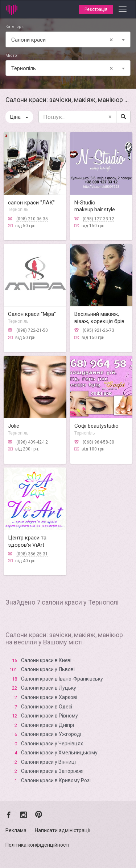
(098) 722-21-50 (32, 330)
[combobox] (68, 39)
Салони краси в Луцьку (49, 688)
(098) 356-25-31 (32, 554)
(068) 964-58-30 (98, 442)
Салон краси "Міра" (32, 314)
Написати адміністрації (63, 830)
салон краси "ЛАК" (31, 203)
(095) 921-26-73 (98, 330)
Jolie (14, 426)
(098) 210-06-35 (32, 219)
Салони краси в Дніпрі (48, 725)
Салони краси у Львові (48, 669)
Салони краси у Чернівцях (52, 744)
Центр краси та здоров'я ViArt (27, 541)
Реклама (16, 830)
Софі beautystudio (96, 426)
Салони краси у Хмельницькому (59, 753)
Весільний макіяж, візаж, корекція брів (99, 318)
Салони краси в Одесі (47, 707)
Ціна (19, 117)
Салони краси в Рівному (50, 716)
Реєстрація (96, 9)
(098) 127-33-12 (98, 219)
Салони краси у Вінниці (48, 762)
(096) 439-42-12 (32, 442)
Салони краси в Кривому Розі (56, 780)
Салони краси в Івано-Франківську (62, 679)
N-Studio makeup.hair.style (95, 206)
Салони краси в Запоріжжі (52, 771)
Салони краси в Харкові (49, 697)
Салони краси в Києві (46, 660)
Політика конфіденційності (37, 845)
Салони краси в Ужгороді (51, 734)
